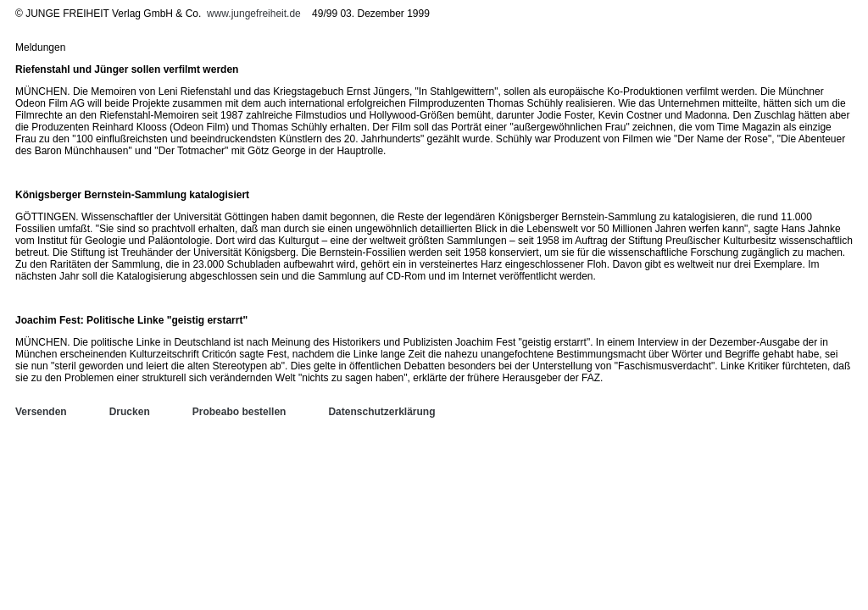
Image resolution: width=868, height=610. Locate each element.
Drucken (130, 412)
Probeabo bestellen (239, 412)
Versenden (41, 412)
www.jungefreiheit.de (254, 14)
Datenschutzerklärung (381, 412)
